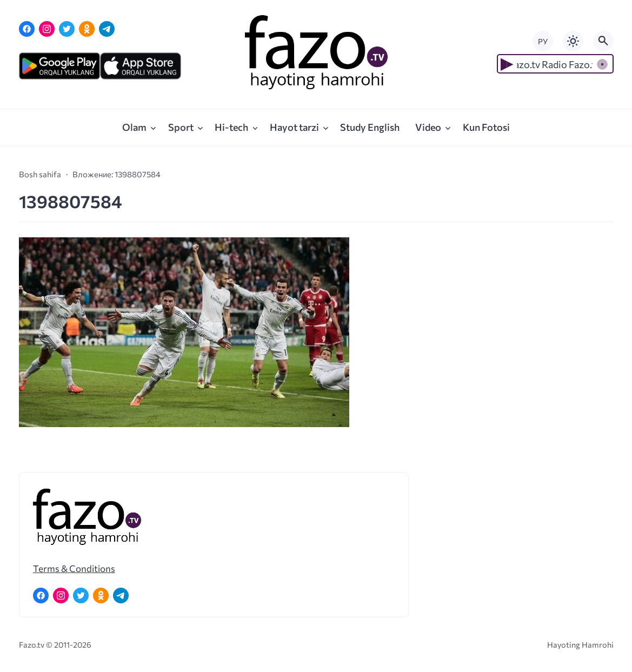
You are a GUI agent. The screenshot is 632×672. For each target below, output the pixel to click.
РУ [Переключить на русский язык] (543, 41)
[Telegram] (107, 29)
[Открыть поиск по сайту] (603, 41)
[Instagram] (47, 29)
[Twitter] (67, 29)
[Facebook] (27, 29)
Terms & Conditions (74, 568)
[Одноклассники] (87, 29)
